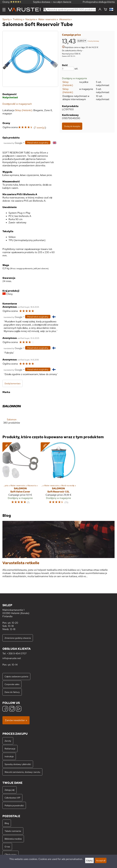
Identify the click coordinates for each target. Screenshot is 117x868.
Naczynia (31, 19)
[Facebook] (5, 709)
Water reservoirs (48, 19)
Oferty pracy (11, 854)
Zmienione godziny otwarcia (18, 638)
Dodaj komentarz (12, 383)
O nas (7, 847)
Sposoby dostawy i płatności (18, 764)
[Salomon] (12, 413)
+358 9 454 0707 (17, 653)
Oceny (12, 2)
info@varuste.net (12, 658)
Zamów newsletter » (16, 720)
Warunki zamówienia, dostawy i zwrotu (22, 772)
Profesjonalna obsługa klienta (99, 2)
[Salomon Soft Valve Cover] (20, 475)
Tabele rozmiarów (13, 831)
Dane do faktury (12, 692)
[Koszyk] (105, 10)
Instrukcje (9, 756)
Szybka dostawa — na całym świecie (52, 2)
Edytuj (89, 860)
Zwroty (8, 741)
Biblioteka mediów (13, 839)
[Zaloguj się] (100, 9)
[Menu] (4, 10)
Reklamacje (10, 749)
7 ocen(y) (40, 128)
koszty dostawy (94, 41)
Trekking (19, 19)
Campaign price (71, 35)
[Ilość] (68, 69)
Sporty (7, 19)
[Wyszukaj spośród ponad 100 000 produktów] (70, 10)
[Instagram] (12, 709)
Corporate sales (12, 684)
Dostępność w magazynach (17, 104)
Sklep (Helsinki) (68, 84)
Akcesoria (66, 19)
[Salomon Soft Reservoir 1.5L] (59, 475)
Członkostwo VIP (12, 798)
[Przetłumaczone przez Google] (13, 143)
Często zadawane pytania (16, 676)
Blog (7, 823)
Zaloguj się (10, 790)
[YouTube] (19, 709)
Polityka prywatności (14, 805)
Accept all (101, 860)
